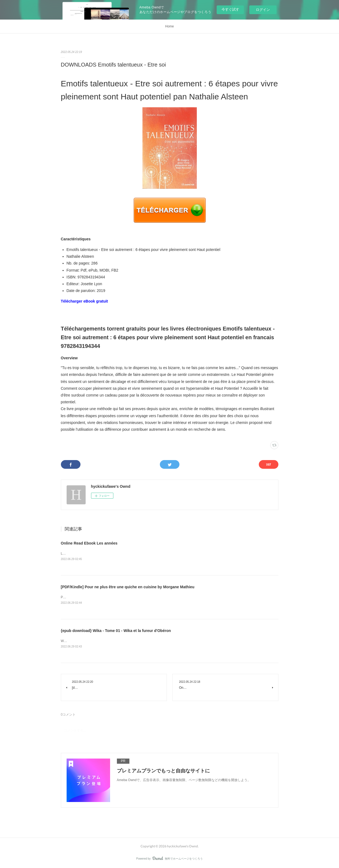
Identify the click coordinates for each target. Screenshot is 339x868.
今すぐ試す (230, 9)
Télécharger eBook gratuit (85, 301)
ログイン (263, 10)
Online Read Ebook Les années (89, 543)
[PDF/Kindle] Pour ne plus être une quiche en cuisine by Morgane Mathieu (128, 587)
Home (169, 26)
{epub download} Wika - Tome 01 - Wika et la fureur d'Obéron (116, 631)
